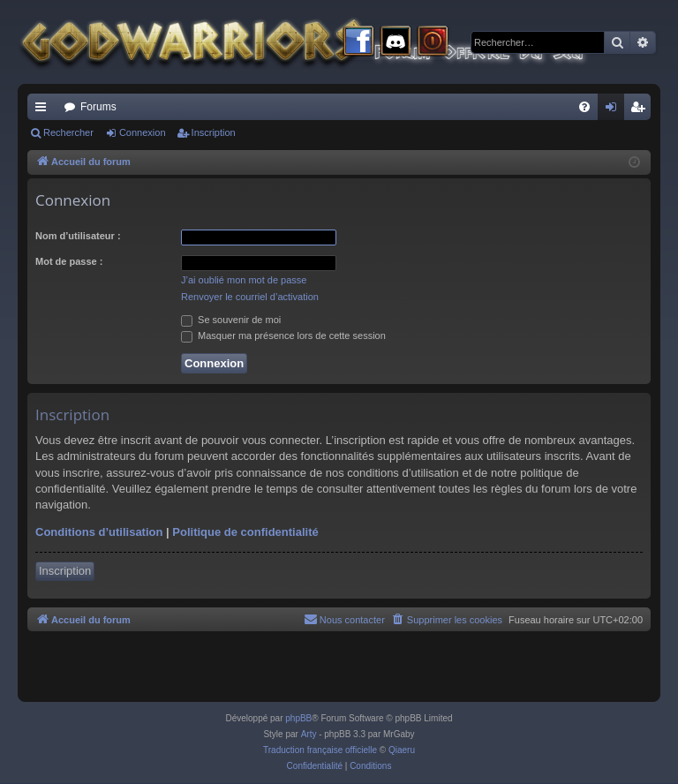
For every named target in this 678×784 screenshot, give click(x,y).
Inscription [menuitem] (641, 110)
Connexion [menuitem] (615, 110)
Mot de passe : (69, 261)
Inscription (214, 132)
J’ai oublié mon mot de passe (244, 280)
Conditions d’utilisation (99, 532)
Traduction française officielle (320, 750)
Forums (98, 107)
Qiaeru (402, 750)
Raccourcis (44, 110)
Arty (309, 734)
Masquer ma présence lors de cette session (283, 335)
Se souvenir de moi (231, 320)
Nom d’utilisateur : (78, 236)
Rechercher (68, 132)
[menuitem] (584, 107)
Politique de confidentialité (245, 532)
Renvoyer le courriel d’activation (250, 297)
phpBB (298, 718)
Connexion (143, 132)
